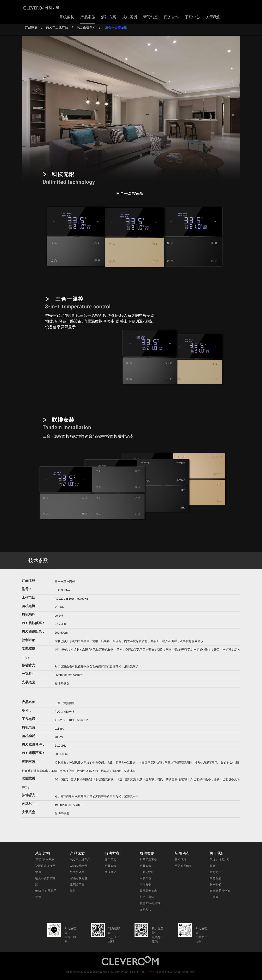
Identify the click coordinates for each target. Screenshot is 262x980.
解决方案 (109, 17)
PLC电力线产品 (57, 27)
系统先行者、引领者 (220, 863)
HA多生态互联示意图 (46, 894)
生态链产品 (77, 884)
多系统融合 (77, 872)
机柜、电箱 (147, 897)
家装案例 (145, 878)
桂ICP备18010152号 (142, 972)
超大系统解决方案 (45, 881)
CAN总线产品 (79, 866)
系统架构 (67, 17)
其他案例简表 (148, 891)
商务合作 (171, 17)
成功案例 (130, 17)
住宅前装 (111, 860)
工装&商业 (146, 872)
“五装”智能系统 (45, 860)
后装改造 (111, 866)
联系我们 (215, 884)
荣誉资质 (215, 878)
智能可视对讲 (79, 878)
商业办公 (111, 872)
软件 (73, 891)
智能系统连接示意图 (45, 869)
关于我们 (213, 17)
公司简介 (215, 872)
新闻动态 (150, 17)
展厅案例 (145, 884)
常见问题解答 (183, 866)
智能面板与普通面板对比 (150, 906)
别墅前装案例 (148, 860)
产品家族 (88, 17)
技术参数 (38, 560)
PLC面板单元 (86, 27)
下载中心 (192, 17)
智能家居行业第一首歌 (220, 894)
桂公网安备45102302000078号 (176, 972)
